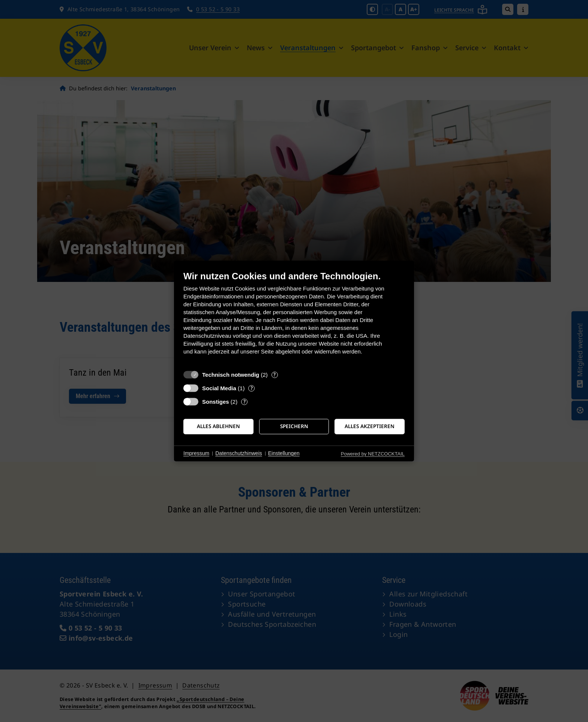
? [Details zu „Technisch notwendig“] (274, 375)
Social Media (219, 388)
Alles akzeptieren (370, 426)
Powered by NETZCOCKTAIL (373, 454)
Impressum (196, 453)
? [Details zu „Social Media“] (252, 388)
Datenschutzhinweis (239, 453)
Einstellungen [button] (284, 453)
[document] (294, 318)
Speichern (294, 426)
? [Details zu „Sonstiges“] (244, 402)
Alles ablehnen (218, 426)
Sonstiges (216, 402)
